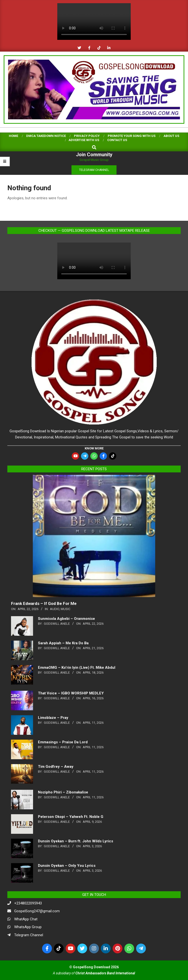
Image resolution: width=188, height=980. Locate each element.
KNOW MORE (94, 448)
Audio (55, 609)
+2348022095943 (28, 903)
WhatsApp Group (28, 927)
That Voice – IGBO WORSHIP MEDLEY (71, 693)
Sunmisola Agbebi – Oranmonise (66, 619)
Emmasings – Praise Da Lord (63, 742)
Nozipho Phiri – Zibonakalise (63, 792)
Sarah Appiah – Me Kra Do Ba (63, 643)
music (65, 609)
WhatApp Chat (26, 919)
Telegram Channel (29, 935)
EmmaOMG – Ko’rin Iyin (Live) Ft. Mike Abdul (77, 668)
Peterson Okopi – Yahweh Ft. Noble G (71, 817)
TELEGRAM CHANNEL (94, 170)
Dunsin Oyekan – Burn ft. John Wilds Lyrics (76, 841)
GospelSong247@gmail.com (37, 911)
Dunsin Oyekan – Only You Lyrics (67, 866)
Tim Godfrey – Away (56, 767)
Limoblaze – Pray (53, 718)
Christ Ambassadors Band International (105, 973)
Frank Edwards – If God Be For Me (44, 603)
